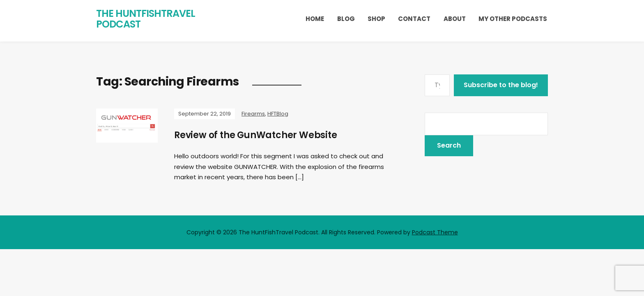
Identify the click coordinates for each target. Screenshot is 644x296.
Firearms (253, 114)
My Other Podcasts (513, 19)
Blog (346, 19)
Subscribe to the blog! (501, 85)
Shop (376, 19)
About (455, 19)
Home (315, 19)
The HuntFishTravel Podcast (146, 19)
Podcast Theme (435, 232)
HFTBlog (278, 114)
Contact (414, 19)
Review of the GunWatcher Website (256, 135)
